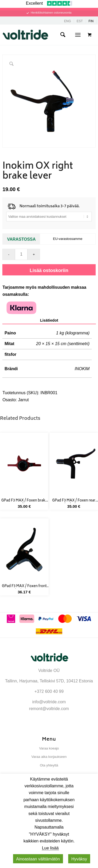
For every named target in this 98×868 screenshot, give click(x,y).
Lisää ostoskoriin (49, 270)
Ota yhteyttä (49, 765)
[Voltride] (42, 35)
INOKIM (82, 369)
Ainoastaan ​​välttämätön (38, 859)
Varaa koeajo (49, 748)
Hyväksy (79, 859)
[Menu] (78, 35)
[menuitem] (63, 35)
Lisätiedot (49, 320)
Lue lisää (50, 848)
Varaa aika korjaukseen (49, 757)
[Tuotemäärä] (21, 254)
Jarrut (23, 400)
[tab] (49, 321)
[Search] (63, 35)
